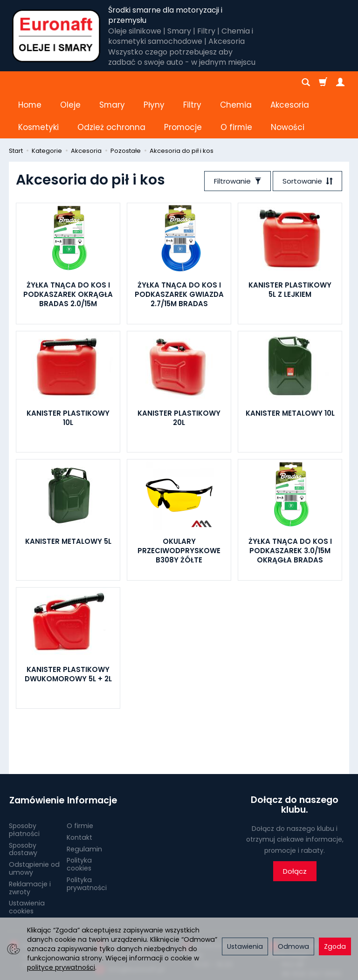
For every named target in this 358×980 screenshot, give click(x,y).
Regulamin (84, 803)
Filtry (192, 82)
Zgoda (335, 946)
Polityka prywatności (87, 838)
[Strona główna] (56, 36)
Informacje (92, 755)
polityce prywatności (61, 967)
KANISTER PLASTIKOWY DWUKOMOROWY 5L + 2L (68, 629)
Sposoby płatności (24, 784)
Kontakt (79, 792)
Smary (112, 82)
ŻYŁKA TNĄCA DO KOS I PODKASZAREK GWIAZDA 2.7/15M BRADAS (179, 250)
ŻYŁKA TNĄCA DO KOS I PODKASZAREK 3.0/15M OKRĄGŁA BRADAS (290, 506)
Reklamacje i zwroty (30, 842)
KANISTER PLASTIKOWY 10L (68, 373)
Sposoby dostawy (23, 803)
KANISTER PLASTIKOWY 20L (179, 373)
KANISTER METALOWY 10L (290, 368)
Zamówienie (34, 755)
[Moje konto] (340, 82)
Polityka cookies (79, 819)
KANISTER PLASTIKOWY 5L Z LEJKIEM (290, 245)
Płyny (154, 82)
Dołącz (295, 827)
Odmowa (293, 946)
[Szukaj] (306, 82)
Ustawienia (245, 946)
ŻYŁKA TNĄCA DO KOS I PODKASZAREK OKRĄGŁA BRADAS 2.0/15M (68, 250)
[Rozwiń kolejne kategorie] (225, 82)
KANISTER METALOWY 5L (68, 497)
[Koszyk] (323, 82)
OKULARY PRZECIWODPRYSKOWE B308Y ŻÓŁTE (179, 506)
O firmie (80, 780)
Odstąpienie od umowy (34, 823)
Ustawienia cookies (27, 861)
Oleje (70, 82)
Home (30, 82)
